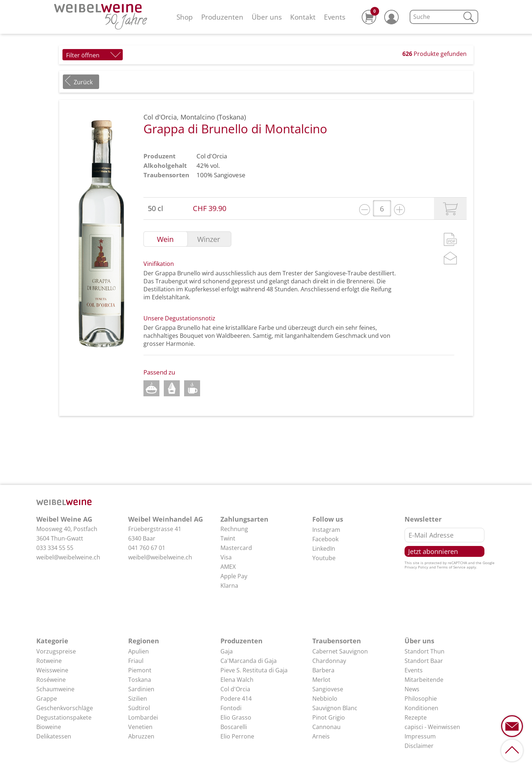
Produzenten (222, 17)
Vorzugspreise (56, 651)
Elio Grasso (236, 717)
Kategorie (52, 641)
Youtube (324, 558)
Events (335, 17)
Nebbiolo (325, 699)
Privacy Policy (416, 567)
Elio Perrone (237, 736)
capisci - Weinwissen (432, 727)
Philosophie (421, 699)
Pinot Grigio (329, 717)
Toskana (140, 680)
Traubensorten (337, 641)
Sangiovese (230, 175)
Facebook (325, 539)
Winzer (209, 239)
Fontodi (231, 708)
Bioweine (49, 727)
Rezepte (416, 717)
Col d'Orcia (212, 156)
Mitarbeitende (424, 680)
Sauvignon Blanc (335, 708)
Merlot (321, 680)
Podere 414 (236, 699)
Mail (450, 258)
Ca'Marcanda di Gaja (249, 661)
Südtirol (139, 708)
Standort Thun (425, 651)
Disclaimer (419, 746)
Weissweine (52, 670)
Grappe (47, 699)
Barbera (323, 670)
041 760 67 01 (147, 548)
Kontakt (303, 17)
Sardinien (141, 689)
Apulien (139, 651)
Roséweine (51, 680)
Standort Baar (424, 661)
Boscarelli (234, 727)
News (412, 689)
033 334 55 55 (55, 548)
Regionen (144, 641)
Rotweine (49, 661)
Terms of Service (451, 567)
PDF (450, 239)
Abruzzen (141, 736)
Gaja (227, 651)
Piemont (140, 670)
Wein (165, 239)
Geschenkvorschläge (65, 708)
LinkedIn (324, 549)
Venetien (140, 727)
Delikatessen (54, 736)
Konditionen (421, 708)
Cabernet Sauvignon (340, 651)
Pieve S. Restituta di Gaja (254, 670)
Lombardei (143, 717)
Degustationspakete (64, 717)
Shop (185, 17)
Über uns (267, 17)
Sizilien (138, 699)
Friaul (136, 661)
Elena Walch (237, 680)
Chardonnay (329, 661)
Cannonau (326, 727)
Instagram (326, 530)
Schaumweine (55, 689)
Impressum (420, 736)
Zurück (83, 82)
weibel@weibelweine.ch (68, 557)
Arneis (321, 736)
